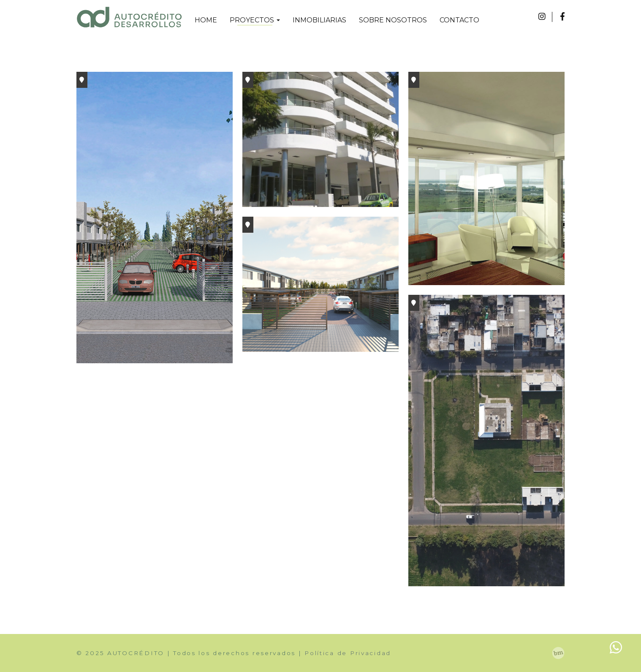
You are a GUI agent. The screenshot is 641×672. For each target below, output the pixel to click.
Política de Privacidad (348, 653)
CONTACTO (459, 20)
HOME (206, 20)
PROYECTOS (255, 20)
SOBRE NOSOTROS (393, 20)
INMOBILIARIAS (319, 20)
